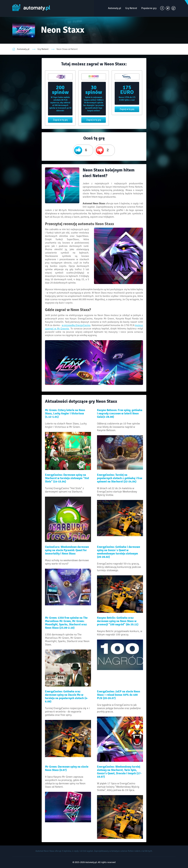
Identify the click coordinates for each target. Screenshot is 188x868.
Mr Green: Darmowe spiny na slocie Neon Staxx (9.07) (67, 768)
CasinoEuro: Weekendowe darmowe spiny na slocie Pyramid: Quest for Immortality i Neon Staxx (67, 550)
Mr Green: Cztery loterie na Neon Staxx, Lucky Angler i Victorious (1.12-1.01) (65, 414)
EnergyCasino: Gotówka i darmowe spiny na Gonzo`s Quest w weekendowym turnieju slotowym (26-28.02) (118, 552)
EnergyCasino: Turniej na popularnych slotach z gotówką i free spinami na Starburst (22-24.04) (120, 478)
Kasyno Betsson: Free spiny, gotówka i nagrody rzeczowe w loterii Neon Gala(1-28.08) (120, 414)
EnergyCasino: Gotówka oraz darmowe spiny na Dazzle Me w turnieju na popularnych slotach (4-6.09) (66, 697)
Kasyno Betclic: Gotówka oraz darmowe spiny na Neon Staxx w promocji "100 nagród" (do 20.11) (118, 621)
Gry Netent (131, 8)
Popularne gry (149, 8)
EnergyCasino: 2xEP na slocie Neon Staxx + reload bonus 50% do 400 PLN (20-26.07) (118, 695)
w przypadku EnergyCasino (76, 325)
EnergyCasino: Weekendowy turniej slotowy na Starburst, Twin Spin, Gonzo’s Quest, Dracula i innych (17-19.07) (119, 772)
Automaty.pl (114, 8)
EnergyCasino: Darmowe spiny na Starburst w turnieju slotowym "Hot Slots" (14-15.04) (67, 478)
